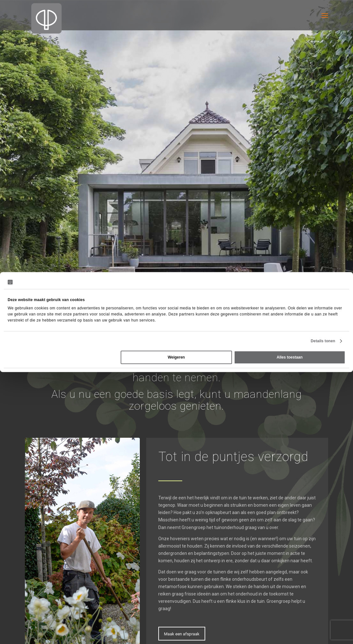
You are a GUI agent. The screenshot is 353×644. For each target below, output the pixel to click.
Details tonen (323, 341)
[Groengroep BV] (46, 18)
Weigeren (176, 357)
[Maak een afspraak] (182, 634)
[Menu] (325, 15)
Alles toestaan (290, 357)
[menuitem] (325, 15)
